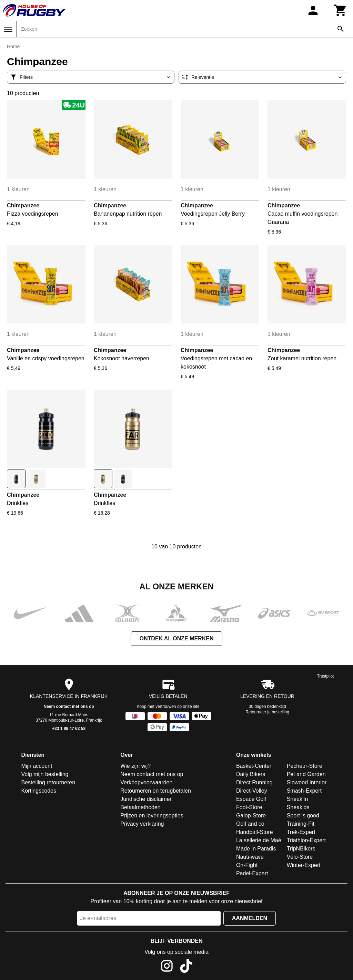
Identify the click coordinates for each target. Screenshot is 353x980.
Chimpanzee (23, 205)
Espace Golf (251, 799)
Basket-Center (254, 766)
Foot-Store (249, 807)
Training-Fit (301, 824)
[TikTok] (186, 967)
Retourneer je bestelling (267, 712)
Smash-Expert (304, 791)
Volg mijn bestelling (45, 774)
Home (13, 47)
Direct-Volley (252, 791)
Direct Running (254, 782)
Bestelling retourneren (48, 782)
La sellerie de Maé (259, 840)
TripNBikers (301, 849)
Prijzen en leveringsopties (152, 816)
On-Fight (247, 865)
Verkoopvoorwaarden (146, 782)
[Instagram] (167, 967)
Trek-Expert (301, 832)
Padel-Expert (252, 873)
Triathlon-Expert (306, 840)
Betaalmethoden (140, 807)
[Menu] (8, 29)
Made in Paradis (256, 849)
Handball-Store (255, 832)
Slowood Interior (307, 782)
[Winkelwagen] (341, 10)
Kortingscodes (39, 791)
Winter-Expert (304, 865)
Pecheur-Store (305, 766)
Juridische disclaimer (146, 799)
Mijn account (37, 766)
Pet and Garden (306, 774)
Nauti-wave (250, 857)
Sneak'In (297, 799)
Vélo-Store (300, 857)
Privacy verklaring (142, 824)
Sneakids (298, 807)
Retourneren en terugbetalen (156, 791)
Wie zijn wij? (135, 766)
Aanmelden (250, 918)
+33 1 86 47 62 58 (69, 729)
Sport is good (303, 816)
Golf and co (250, 824)
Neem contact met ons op (69, 706)
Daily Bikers (251, 774)
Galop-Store (251, 816)
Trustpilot (326, 676)
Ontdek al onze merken (176, 638)
